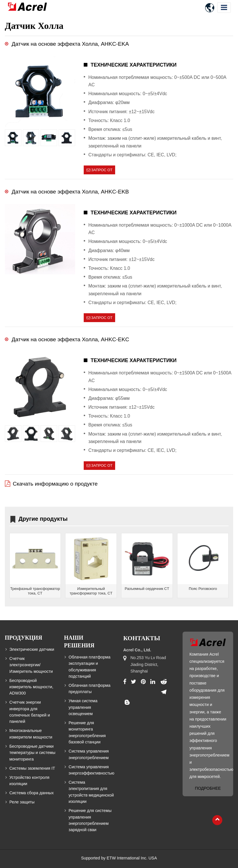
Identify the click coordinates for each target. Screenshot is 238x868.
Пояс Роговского (203, 589)
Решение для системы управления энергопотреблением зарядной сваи (90, 820)
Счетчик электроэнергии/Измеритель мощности (31, 665)
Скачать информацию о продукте (55, 484)
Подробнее (208, 788)
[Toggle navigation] (224, 8)
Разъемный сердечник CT (147, 589)
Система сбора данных (32, 793)
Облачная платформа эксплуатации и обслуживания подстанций (89, 667)
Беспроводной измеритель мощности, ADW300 (31, 687)
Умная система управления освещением (83, 707)
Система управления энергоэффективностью (91, 770)
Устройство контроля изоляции (29, 781)
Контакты (142, 638)
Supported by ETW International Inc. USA (119, 858)
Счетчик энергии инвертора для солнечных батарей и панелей (30, 712)
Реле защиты (22, 802)
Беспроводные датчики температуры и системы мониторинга (32, 753)
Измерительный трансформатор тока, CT (91, 591)
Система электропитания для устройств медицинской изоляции (91, 792)
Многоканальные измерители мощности (31, 734)
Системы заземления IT (32, 768)
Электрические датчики (32, 649)
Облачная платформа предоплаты (89, 689)
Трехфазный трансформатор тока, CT (35, 591)
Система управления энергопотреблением (89, 754)
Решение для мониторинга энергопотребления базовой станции (87, 732)
